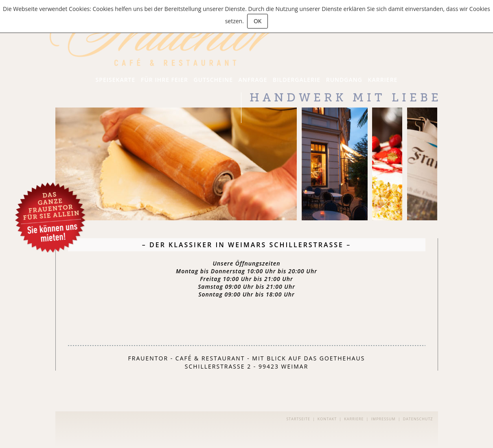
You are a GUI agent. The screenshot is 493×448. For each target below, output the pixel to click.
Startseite (298, 419)
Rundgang (344, 80)
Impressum (383, 419)
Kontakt (327, 419)
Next (72, 165)
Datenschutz (418, 419)
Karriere (383, 80)
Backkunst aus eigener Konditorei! (374, 43)
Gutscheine (213, 80)
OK (257, 21)
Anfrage (253, 80)
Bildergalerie (297, 80)
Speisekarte (116, 80)
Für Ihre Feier (164, 80)
